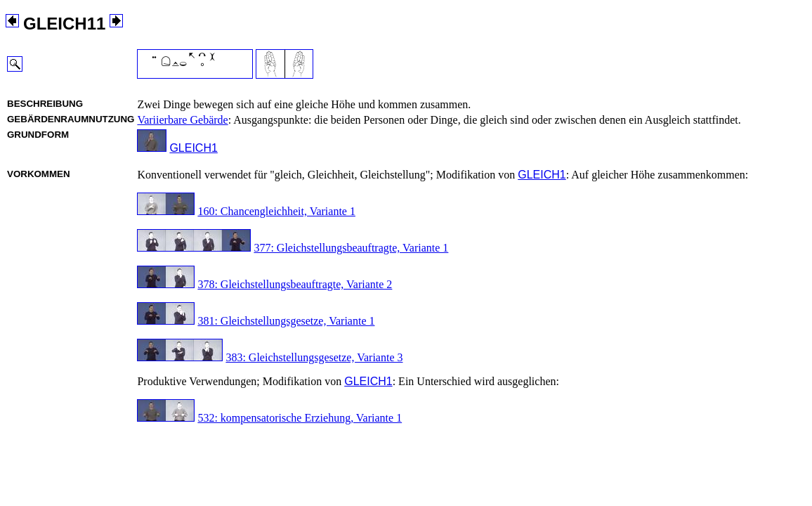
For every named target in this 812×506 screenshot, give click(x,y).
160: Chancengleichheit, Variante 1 (276, 211)
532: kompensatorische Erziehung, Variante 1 (300, 418)
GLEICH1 (193, 148)
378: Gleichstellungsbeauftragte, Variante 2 (295, 284)
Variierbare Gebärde (182, 120)
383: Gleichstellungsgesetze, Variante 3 (314, 357)
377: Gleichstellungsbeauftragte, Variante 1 (351, 248)
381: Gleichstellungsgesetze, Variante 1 (286, 321)
